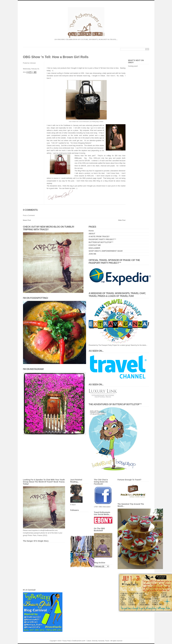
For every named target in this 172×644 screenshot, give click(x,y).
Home (91, 231)
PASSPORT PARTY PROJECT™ (102, 239)
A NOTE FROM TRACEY (99, 236)
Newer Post (27, 220)
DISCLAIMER (94, 248)
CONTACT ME (95, 245)
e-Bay (109, 156)
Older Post (122, 220)
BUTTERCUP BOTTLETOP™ (101, 242)
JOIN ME (93, 254)
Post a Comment (29, 215)
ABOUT (92, 234)
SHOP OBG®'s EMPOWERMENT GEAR (106, 251)
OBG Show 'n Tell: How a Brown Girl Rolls (56, 57)
